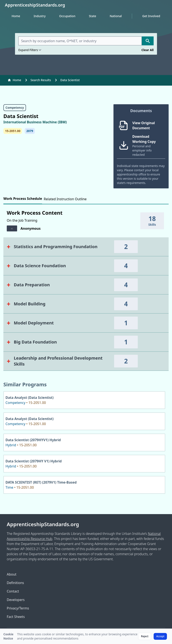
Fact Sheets (16, 617)
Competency (15, 108)
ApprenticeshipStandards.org (43, 524)
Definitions (15, 583)
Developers (16, 600)
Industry (40, 16)
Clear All (147, 50)
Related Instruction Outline (65, 199)
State (93, 16)
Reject (145, 636)
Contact (13, 591)
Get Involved (151, 16)
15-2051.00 (13, 131)
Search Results (41, 80)
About (12, 574)
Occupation (67, 16)
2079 (30, 131)
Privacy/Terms (18, 608)
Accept (160, 636)
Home (16, 16)
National (116, 16)
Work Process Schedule (23, 199)
